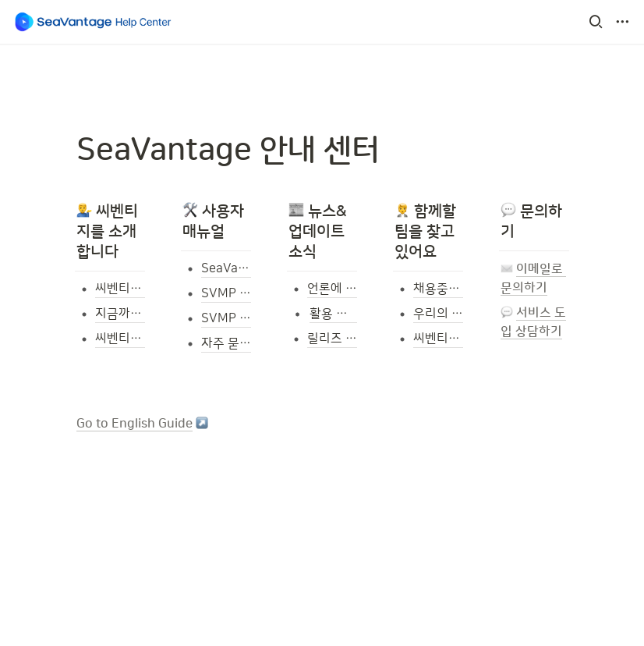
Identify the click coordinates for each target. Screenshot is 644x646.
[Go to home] (93, 22)
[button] (596, 22)
